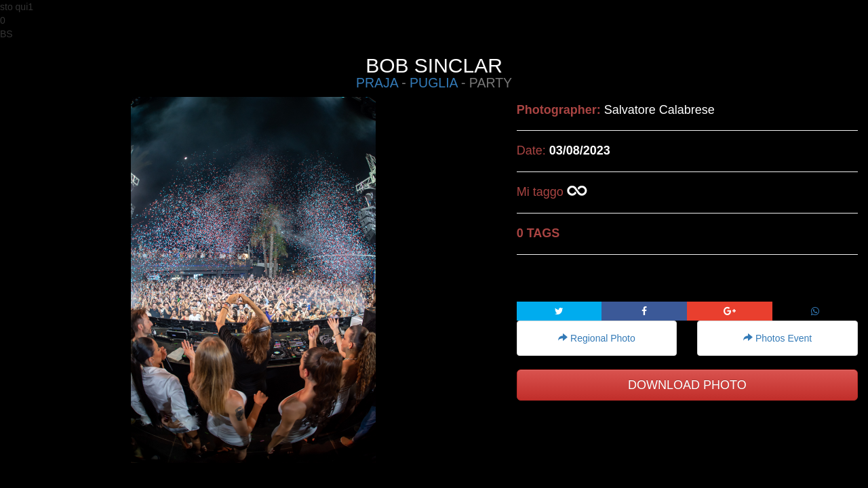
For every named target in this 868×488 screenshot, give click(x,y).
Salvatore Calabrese (659, 110)
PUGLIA (433, 83)
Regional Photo (597, 338)
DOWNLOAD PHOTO (687, 385)
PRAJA (377, 83)
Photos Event (777, 338)
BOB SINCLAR (434, 65)
